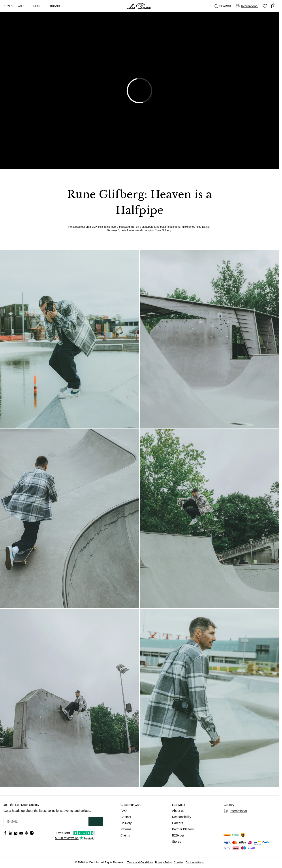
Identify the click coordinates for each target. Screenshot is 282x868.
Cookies (179, 862)
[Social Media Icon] (5, 833)
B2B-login (179, 835)
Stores (177, 842)
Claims (125, 835)
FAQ (124, 811)
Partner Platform (183, 829)
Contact (126, 817)
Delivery (126, 823)
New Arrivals (14, 6)
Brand (55, 6)
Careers (178, 823)
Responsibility (182, 817)
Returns (126, 829)
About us (178, 811)
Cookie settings (195, 862)
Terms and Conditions (140, 862)
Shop (37, 6)
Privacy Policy (163, 862)
